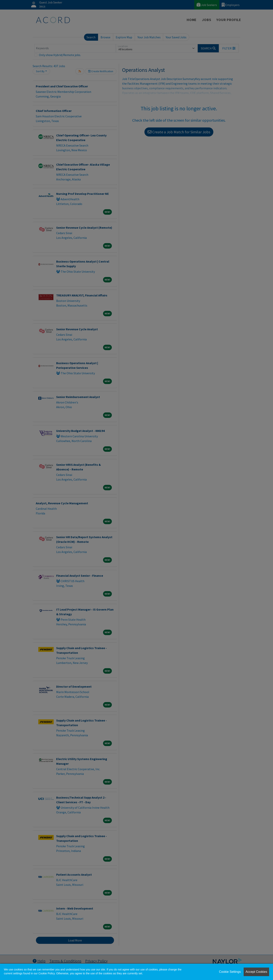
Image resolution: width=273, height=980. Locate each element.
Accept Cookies (256, 972)
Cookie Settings (230, 972)
